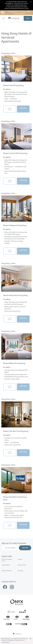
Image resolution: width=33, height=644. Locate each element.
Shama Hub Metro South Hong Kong (15, 498)
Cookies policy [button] (5, 642)
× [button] (30, 639)
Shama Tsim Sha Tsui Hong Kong (16, 431)
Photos (28, 79)
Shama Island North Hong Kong (15, 296)
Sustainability (6, 565)
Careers (20, 559)
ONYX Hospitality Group (7, 560)
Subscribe (25, 548)
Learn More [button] (10, 109)
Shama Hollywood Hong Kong (15, 226)
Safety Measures (7, 571)
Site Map (20, 571)
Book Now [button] (23, 108)
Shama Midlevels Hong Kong (14, 363)
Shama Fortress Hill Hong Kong (15, 153)
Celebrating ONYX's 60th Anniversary (16, 13)
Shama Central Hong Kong (13, 86)
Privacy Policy (22, 565)
